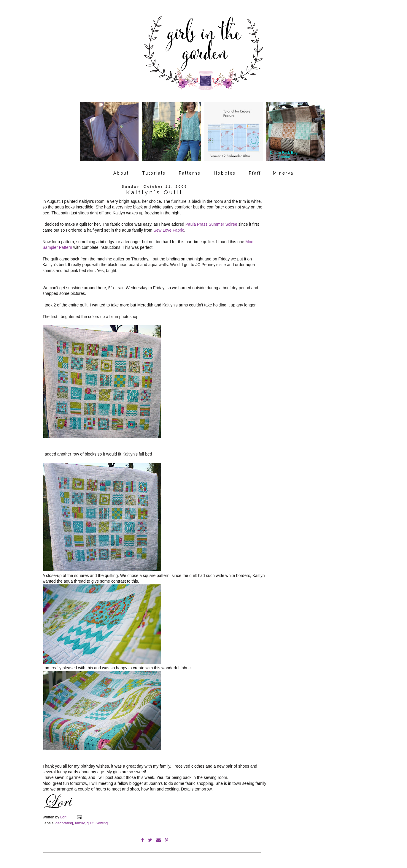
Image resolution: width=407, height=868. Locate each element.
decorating (64, 823)
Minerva (283, 173)
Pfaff (255, 173)
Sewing (102, 823)
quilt (90, 823)
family (80, 823)
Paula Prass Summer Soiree (211, 224)
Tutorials (154, 173)
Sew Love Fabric (169, 230)
